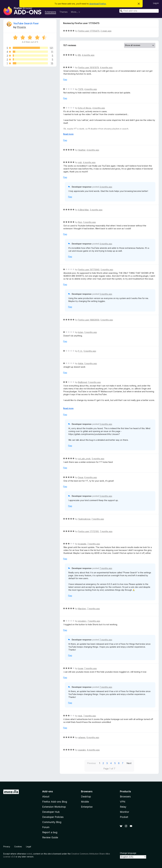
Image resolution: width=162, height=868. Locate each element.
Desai (81, 477)
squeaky (82, 750)
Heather (82, 150)
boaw (81, 668)
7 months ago (98, 519)
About (46, 797)
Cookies (18, 847)
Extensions (50, 12)
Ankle (81, 363)
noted (29, 854)
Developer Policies (53, 817)
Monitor (124, 812)
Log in (156, 3)
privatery (82, 621)
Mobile (85, 802)
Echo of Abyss (85, 108)
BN (79, 55)
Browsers (125, 797)
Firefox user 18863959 (89, 320)
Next (129, 763)
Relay (123, 807)
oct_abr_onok (84, 459)
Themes (63, 12)
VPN (123, 802)
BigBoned (83, 382)
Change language (128, 853)
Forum (46, 827)
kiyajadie (82, 544)
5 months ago (96, 210)
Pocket (124, 817)
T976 (81, 89)
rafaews (82, 737)
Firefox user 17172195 (88, 531)
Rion (80, 222)
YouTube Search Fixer (26, 23)
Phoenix (21, 27)
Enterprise (87, 807)
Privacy (7, 847)
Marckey (82, 609)
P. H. (80, 351)
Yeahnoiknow (84, 519)
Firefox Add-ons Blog (55, 802)
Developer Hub (51, 812)
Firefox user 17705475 (89, 31)
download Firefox (98, 4)
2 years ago (106, 31)
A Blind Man (83, 210)
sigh (80, 162)
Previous (91, 763)
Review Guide (50, 837)
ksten (81, 332)
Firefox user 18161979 (88, 67)
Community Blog (52, 822)
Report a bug (50, 832)
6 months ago (91, 477)
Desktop (86, 797)
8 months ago (93, 737)
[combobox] (139, 11)
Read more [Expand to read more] (68, 134)
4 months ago (88, 55)
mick (80, 716)
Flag (65, 79)
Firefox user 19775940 (89, 270)
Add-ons (48, 791)
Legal (29, 847)
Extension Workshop (54, 807)
